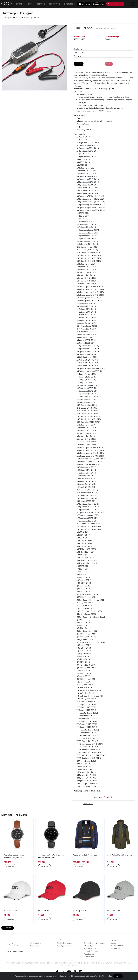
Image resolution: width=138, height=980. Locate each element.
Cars (21, 17)
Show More (8, 928)
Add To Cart (79, 64)
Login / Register (115, 4)
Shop (7, 17)
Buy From (78, 49)
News (30, 4)
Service (41, 4)
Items (14, 17)
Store (19, 4)
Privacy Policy (107, 976)
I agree (118, 976)
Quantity (77, 56)
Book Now (70, 4)
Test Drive (54, 4)
